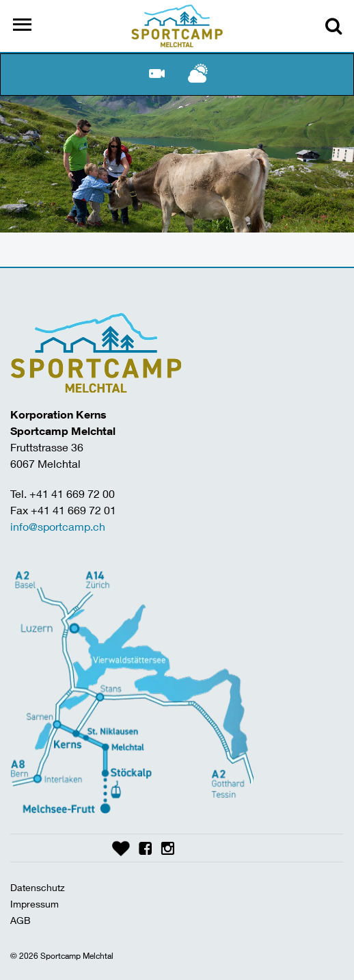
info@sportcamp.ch (58, 526)
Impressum (35, 904)
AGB (21, 920)
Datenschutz (38, 887)
